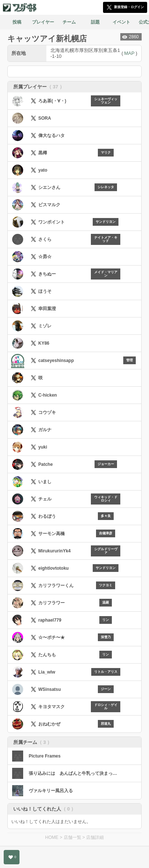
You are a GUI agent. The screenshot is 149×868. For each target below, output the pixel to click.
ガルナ (45, 430)
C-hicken (48, 395)
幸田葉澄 (47, 309)
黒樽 (43, 153)
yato (43, 170)
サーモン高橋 (52, 534)
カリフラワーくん (56, 586)
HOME (52, 837)
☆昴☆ (45, 257)
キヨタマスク (52, 707)
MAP (129, 53)
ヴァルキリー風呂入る (51, 791)
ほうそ (45, 291)
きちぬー (47, 274)
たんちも (47, 655)
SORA (45, 118)
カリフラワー (52, 603)
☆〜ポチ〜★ (52, 637)
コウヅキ (47, 412)
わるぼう (47, 516)
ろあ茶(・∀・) (52, 101)
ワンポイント (52, 222)
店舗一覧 (72, 837)
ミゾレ (45, 326)
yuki (43, 447)
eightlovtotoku (54, 568)
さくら (45, 239)
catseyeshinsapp (56, 361)
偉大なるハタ (52, 136)
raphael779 (50, 620)
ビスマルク (49, 205)
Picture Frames (45, 756)
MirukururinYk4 (54, 551)
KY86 (44, 343)
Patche (45, 464)
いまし (45, 482)
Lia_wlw (47, 672)
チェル (45, 499)
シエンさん (49, 187)
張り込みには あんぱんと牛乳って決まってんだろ (74, 773)
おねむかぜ (49, 724)
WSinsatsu (49, 689)
